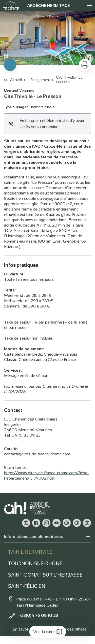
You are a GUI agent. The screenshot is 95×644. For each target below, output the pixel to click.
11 (55, 58)
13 (65, 58)
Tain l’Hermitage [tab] (30, 552)
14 (70, 58)
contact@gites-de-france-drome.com (37, 454)
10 (50, 58)
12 (60, 58)
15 (75, 58)
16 (81, 58)
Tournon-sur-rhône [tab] (35, 563)
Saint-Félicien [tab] (27, 586)
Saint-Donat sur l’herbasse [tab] (45, 575)
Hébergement (39, 80)
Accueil (16, 80)
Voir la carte (48, 632)
